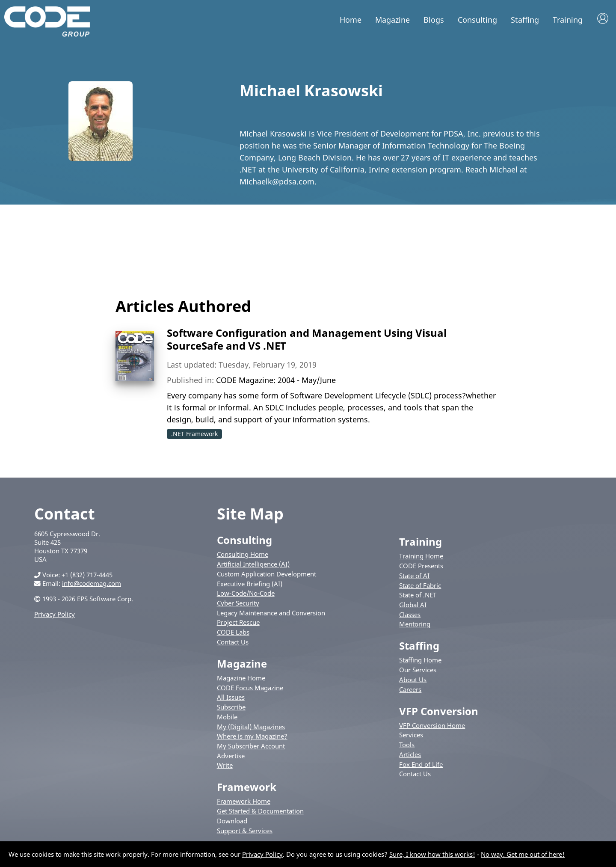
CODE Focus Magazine (250, 688)
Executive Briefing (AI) (250, 584)
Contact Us (233, 642)
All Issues (231, 697)
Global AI (413, 605)
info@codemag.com (92, 583)
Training (568, 20)
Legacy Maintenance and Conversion (271, 613)
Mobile (227, 717)
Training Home (421, 556)
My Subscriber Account (251, 746)
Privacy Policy (55, 614)
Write (225, 765)
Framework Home (244, 801)
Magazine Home (241, 678)
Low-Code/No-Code (246, 593)
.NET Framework (194, 434)
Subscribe (231, 707)
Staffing (525, 20)
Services (411, 735)
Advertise (231, 756)
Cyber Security (238, 603)
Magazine (392, 20)
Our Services (418, 670)
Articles (410, 754)
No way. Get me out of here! (523, 854)
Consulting (477, 20)
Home (351, 20)
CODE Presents (421, 566)
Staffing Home (420, 660)
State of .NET (418, 595)
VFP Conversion (439, 711)
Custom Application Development (267, 574)
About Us (413, 680)
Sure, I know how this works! (432, 854)
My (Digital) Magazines (251, 727)
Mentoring (415, 624)
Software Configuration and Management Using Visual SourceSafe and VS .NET (307, 339)
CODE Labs (233, 632)
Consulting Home (243, 554)
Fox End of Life (421, 764)
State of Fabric (420, 585)
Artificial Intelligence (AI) (253, 564)
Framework (247, 787)
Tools (407, 745)
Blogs (434, 20)
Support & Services (245, 831)
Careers (410, 689)
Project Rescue (238, 622)
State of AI (414, 576)
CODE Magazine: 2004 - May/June (276, 380)
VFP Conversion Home (432, 725)
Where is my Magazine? (252, 736)
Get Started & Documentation (260, 811)
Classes (410, 615)
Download (232, 821)
